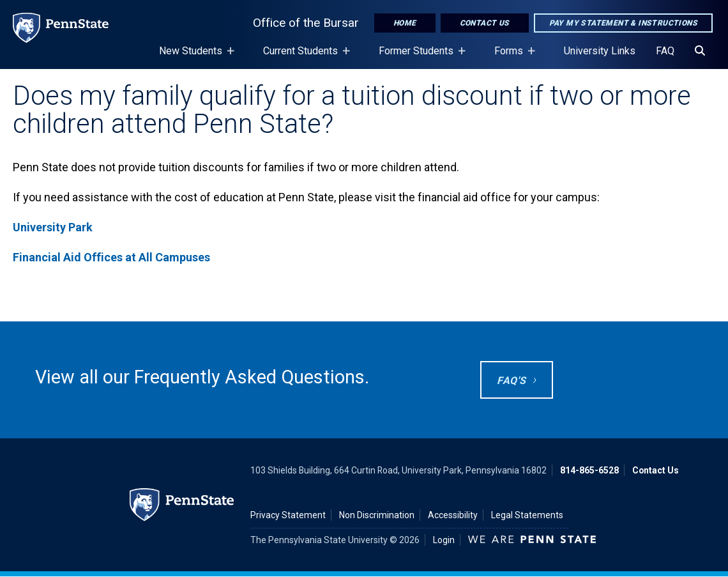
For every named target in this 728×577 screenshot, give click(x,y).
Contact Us (485, 23)
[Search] (700, 51)
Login (444, 540)
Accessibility (453, 515)
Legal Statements (527, 515)
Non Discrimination (377, 515)
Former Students (419, 57)
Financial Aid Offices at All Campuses (111, 257)
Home (405, 23)
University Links (600, 51)
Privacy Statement (288, 515)
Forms (511, 57)
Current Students (303, 57)
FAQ (665, 51)
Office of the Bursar (306, 23)
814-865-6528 (589, 470)
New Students (193, 57)
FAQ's (511, 381)
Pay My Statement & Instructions (623, 23)
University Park (53, 227)
